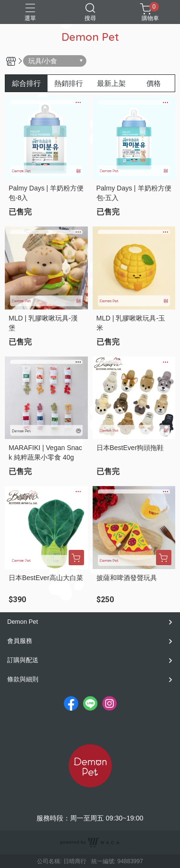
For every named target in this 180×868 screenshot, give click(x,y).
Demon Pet (23, 622)
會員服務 (20, 641)
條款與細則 (23, 679)
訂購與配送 (23, 660)
